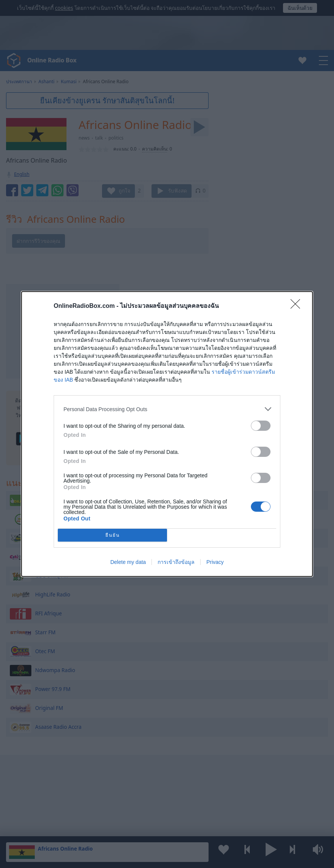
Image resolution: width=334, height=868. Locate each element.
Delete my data (128, 562)
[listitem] (167, 409)
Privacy (215, 562)
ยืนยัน (113, 535)
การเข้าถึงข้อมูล (176, 562)
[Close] (298, 306)
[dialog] (167, 434)
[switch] (261, 426)
